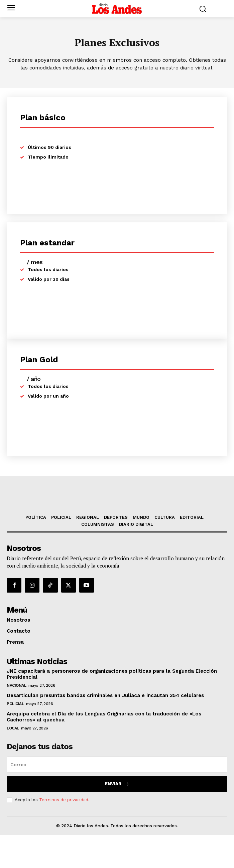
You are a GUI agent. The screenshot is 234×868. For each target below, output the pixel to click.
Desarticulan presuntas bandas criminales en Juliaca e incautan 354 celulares (105, 728)
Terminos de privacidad (64, 833)
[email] (117, 798)
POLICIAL (15, 737)
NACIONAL (16, 718)
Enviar (117, 817)
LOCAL (13, 761)
